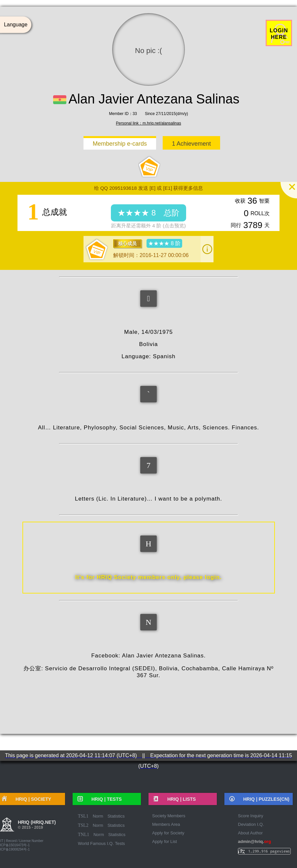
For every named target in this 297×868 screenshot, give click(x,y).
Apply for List (165, 841)
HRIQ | (104, 799)
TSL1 (83, 816)
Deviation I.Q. (251, 824)
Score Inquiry (251, 816)
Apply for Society (168, 833)
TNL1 (83, 835)
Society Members (169, 816)
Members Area (166, 824)
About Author (250, 833)
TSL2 (83, 825)
